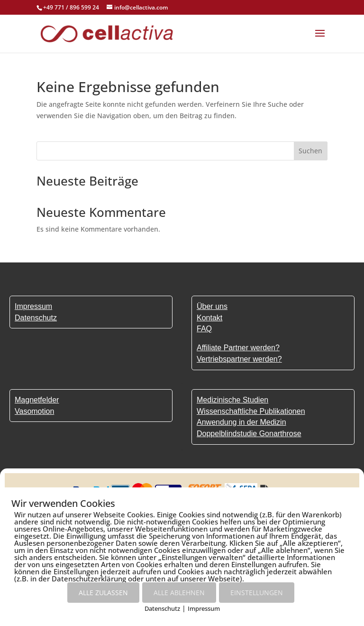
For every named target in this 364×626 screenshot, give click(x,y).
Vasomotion (34, 411)
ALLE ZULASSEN (103, 593)
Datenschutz (162, 608)
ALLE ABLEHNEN (179, 593)
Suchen (310, 151)
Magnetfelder (37, 400)
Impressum (204, 608)
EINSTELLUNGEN (257, 593)
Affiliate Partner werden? (238, 348)
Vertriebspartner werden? (239, 359)
